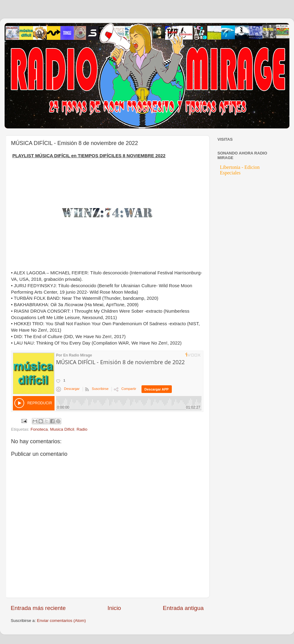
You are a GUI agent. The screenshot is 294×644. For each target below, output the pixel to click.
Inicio (114, 608)
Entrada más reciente (38, 608)
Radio (82, 429)
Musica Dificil (62, 429)
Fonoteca (39, 429)
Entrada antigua (183, 608)
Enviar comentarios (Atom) (62, 621)
